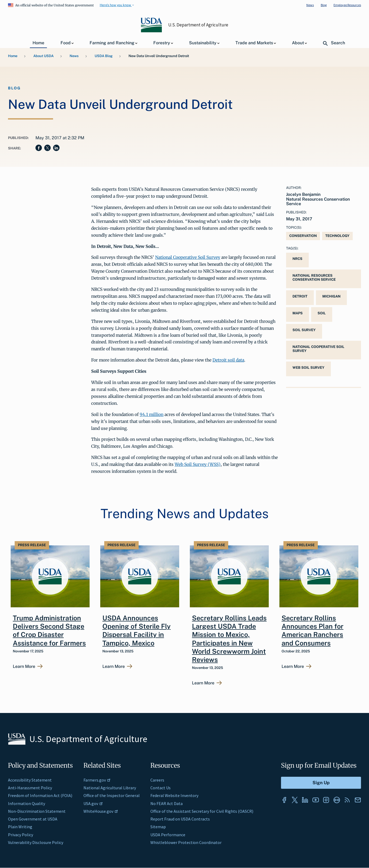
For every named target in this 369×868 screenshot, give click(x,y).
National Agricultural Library (110, 788)
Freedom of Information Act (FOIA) (40, 795)
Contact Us (161, 788)
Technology (337, 236)
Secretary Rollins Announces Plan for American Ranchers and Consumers (312, 631)
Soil (322, 313)
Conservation (303, 236)
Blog (324, 5)
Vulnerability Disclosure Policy (36, 842)
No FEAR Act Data (167, 803)
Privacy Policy (21, 835)
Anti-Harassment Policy (30, 788)
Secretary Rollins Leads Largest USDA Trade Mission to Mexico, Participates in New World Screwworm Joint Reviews (229, 639)
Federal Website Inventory (174, 795)
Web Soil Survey (308, 368)
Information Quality (27, 803)
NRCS (297, 259)
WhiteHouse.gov (101, 811)
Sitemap (158, 827)
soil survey (304, 330)
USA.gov (93, 803)
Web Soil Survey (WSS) (198, 464)
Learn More (24, 667)
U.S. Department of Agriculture (198, 25)
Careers (157, 780)
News (310, 5)
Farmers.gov (97, 780)
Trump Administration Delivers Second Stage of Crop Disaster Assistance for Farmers (49, 631)
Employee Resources (347, 5)
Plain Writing (20, 827)
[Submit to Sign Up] (321, 783)
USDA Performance (168, 835)
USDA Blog (104, 56)
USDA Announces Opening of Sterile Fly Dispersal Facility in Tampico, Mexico (137, 631)
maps (298, 313)
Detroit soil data (228, 360)
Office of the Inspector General (112, 795)
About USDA (43, 56)
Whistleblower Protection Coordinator (186, 842)
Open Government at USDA (33, 819)
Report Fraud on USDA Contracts (180, 819)
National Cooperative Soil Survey (188, 257)
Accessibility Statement (30, 780)
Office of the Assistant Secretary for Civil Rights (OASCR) (202, 811)
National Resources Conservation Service (314, 278)
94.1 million (152, 414)
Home (13, 56)
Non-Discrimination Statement (37, 811)
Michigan (331, 296)
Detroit (300, 296)
